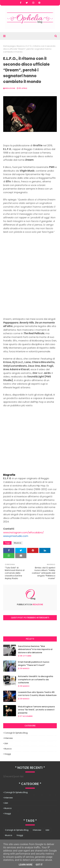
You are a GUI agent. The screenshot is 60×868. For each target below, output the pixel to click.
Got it (39, 865)
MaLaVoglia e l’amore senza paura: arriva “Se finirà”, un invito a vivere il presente (36, 710)
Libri (6, 743)
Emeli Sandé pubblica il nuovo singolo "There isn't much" (34, 664)
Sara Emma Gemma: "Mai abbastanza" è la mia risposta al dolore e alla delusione (35, 649)
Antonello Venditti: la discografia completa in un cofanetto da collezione (35, 679)
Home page (9, 46)
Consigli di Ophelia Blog (16, 733)
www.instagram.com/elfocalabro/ (23, 532)
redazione (10, 88)
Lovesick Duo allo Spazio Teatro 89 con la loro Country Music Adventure (37, 694)
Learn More (26, 865)
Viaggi (8, 754)
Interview (9, 738)
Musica (20, 46)
